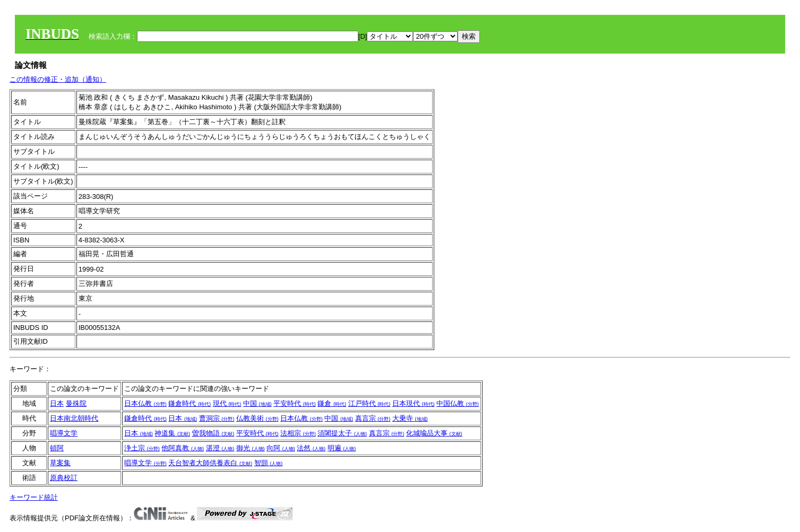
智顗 (269, 463)
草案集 (60, 463)
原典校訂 (64, 478)
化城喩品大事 (434, 433)
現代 (227, 403)
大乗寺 (410, 418)
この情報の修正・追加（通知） (58, 79)
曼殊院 (76, 403)
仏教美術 (257, 418)
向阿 (281, 448)
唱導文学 (64, 433)
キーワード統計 (34, 497)
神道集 (172, 433)
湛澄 (220, 448)
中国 (257, 403)
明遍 (342, 448)
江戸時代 (369, 403)
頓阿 (57, 448)
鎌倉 (332, 403)
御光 (251, 448)
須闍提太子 (342, 433)
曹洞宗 (217, 418)
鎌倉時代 (190, 403)
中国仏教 (458, 403)
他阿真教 (183, 448)
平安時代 (295, 403)
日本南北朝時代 (74, 418)
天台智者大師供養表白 (210, 463)
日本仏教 (145, 403)
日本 (57, 403)
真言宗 (373, 418)
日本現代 (414, 403)
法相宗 (298, 433)
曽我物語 (213, 433)
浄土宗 (142, 448)
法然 (311, 448)
